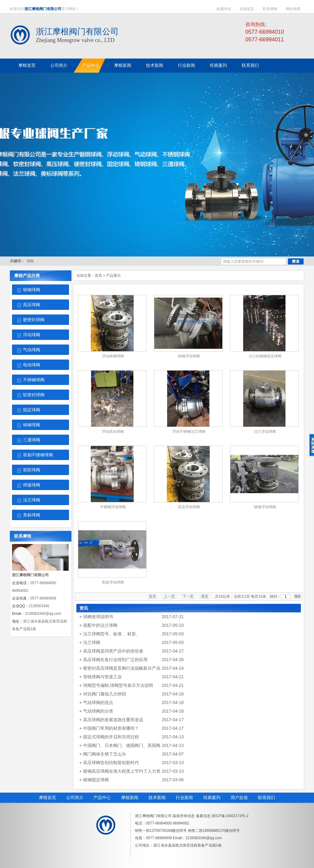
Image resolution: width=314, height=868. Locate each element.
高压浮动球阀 (189, 507)
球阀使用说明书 (98, 617)
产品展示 (113, 276)
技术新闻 (157, 798)
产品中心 (102, 798)
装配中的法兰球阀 (100, 625)
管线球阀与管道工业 (102, 677)
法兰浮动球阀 (265, 432)
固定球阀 (32, 410)
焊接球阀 (32, 485)
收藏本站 (224, 9)
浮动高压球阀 (113, 432)
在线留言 (247, 9)
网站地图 (293, 9)
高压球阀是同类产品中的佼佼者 (113, 651)
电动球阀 (32, 365)
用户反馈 (239, 798)
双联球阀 (32, 470)
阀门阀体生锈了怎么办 (105, 754)
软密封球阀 (34, 395)
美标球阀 (32, 515)
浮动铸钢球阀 (113, 356)
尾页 (205, 596)
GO (297, 596)
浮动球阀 (32, 335)
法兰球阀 (32, 500)
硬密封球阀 (34, 320)
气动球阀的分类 (98, 711)
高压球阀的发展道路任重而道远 (113, 720)
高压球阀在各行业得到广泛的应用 (115, 660)
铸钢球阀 (32, 425)
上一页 (169, 596)
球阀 (30, 261)
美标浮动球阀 (113, 582)
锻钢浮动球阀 (265, 507)
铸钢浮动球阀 (189, 356)
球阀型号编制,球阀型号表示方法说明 (118, 685)
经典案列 (212, 798)
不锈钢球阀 (34, 380)
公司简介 (75, 798)
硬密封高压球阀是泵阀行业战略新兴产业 (122, 668)
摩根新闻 (130, 798)
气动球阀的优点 (98, 702)
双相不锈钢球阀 (38, 455)
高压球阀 (32, 305)
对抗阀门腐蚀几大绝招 (105, 694)
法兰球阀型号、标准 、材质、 (112, 634)
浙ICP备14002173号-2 (230, 816)
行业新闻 (184, 798)
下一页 (188, 596)
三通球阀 (32, 440)
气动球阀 (32, 350)
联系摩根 (270, 9)
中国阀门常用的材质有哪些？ (111, 728)
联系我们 (266, 798)
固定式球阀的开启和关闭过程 (111, 737)
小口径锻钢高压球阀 (265, 356)
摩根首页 (48, 798)
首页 (98, 276)
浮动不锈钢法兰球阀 (189, 432)
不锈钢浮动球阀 (113, 507)
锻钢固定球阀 (96, 780)
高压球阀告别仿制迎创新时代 (111, 763)
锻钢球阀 (32, 290)
